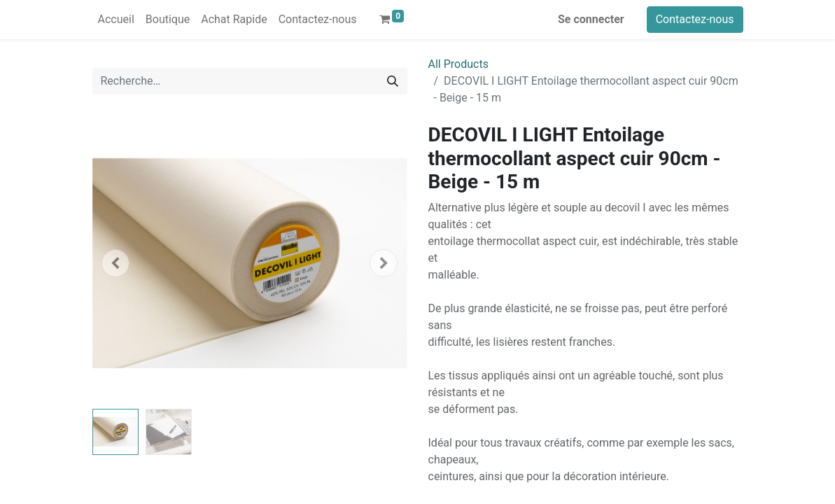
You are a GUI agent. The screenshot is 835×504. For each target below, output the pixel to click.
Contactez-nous (695, 19)
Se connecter (591, 19)
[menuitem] (116, 20)
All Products (458, 64)
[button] (116, 263)
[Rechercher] (393, 81)
